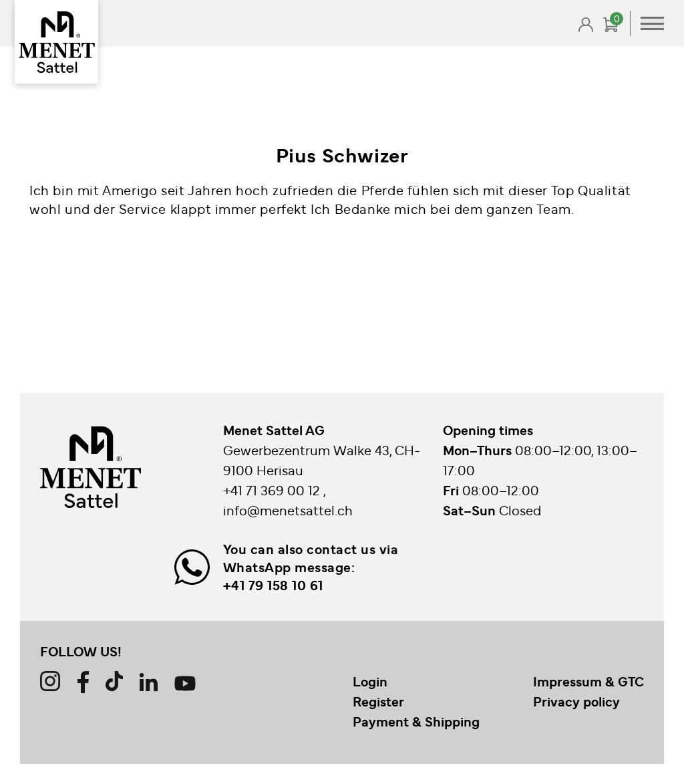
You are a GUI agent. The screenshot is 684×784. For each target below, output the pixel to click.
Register (378, 701)
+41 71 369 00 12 (273, 490)
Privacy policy (576, 701)
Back (68, 68)
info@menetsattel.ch (288, 510)
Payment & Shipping (416, 721)
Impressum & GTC (588, 681)
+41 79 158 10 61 (273, 585)
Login (370, 681)
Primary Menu (652, 23)
